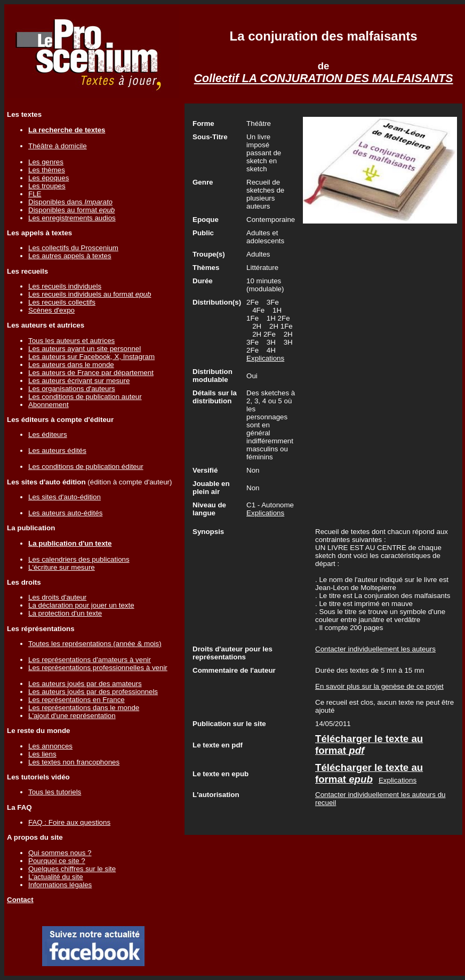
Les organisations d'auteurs (72, 389)
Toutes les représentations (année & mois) (95, 644)
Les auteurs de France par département (91, 373)
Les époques (49, 178)
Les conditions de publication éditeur (86, 467)
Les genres (46, 162)
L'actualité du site (56, 877)
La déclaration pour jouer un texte (81, 605)
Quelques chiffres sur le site (72, 869)
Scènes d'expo (51, 310)
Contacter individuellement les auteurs (375, 649)
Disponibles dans (70, 202)
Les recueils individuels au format (90, 294)
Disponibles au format (71, 210)
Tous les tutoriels (55, 792)
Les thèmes (47, 170)
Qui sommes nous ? (60, 853)
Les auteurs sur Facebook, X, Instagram (91, 357)
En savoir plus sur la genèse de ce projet (379, 686)
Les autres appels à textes (70, 256)
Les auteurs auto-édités (65, 513)
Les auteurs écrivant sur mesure (79, 381)
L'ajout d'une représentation (72, 716)
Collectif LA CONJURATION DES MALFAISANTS (324, 78)
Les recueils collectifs (62, 302)
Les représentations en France (77, 700)
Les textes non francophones (74, 762)
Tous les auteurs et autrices (71, 341)
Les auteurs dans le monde (71, 365)
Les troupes (47, 186)
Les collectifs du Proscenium (73, 248)
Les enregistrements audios (72, 218)
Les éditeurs (48, 435)
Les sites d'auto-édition (65, 497)
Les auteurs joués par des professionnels (93, 692)
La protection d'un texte (65, 613)
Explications (265, 358)
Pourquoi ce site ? (57, 861)
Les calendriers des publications (79, 559)
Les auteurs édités (57, 451)
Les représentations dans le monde (84, 708)
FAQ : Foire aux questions (69, 822)
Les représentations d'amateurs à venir (90, 660)
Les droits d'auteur (57, 597)
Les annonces (50, 746)
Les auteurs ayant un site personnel (85, 349)
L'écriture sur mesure (62, 567)
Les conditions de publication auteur (85, 397)
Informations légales (60, 885)
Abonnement (49, 405)
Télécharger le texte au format (369, 773)
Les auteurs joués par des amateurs (85, 684)
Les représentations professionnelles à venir (98, 668)
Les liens (42, 754)
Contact (20, 900)
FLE (35, 194)
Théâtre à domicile (58, 146)
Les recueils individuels (65, 286)
